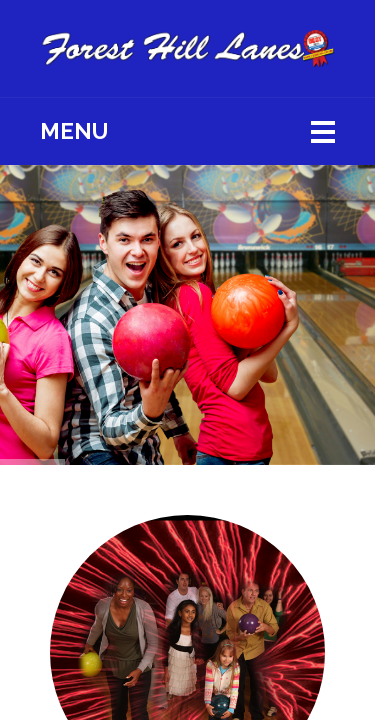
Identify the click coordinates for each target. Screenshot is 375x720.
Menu (74, 131)
